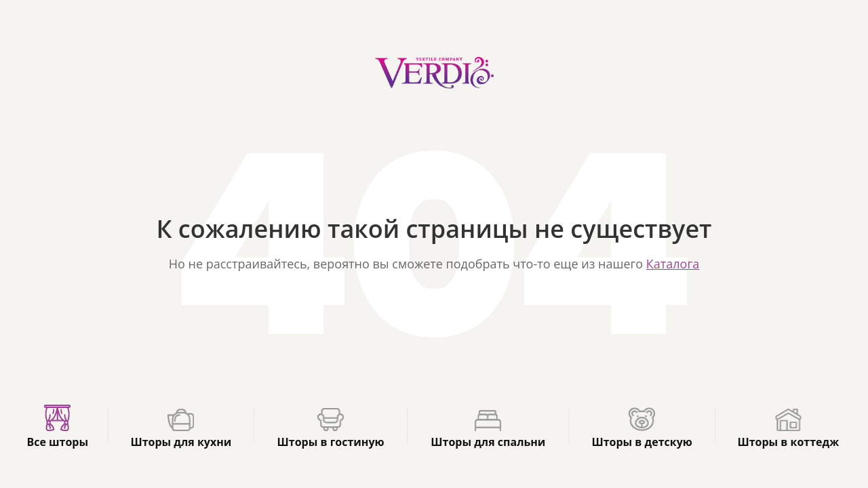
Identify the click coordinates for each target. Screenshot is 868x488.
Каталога (673, 264)
